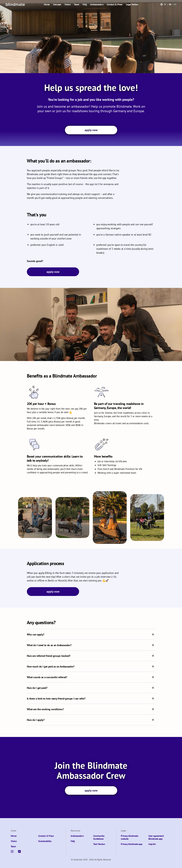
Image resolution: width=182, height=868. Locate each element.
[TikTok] (19, 851)
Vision (68, 4)
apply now (91, 130)
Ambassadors (97, 4)
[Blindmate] (15, 4)
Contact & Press (115, 4)
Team (77, 4)
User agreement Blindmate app (156, 837)
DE (165, 4)
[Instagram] (12, 851)
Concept (57, 4)
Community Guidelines (99, 837)
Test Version (99, 844)
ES (175, 4)
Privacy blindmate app (132, 844)
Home (47, 4)
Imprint (152, 844)
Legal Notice (132, 4)
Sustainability (45, 841)
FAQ (85, 4)
